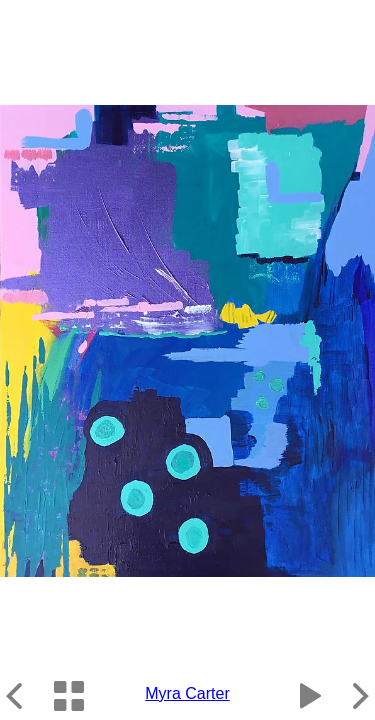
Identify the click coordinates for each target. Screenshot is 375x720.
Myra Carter (187, 693)
